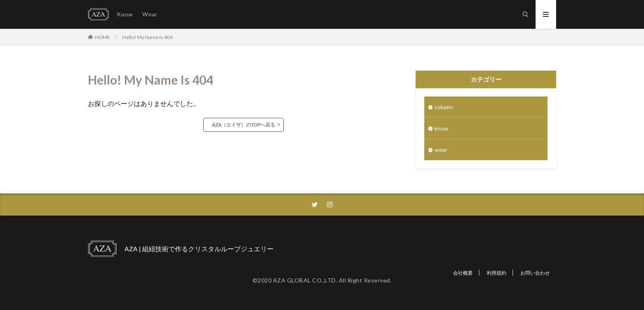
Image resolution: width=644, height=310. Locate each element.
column (444, 107)
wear (441, 150)
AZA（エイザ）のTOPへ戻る (244, 125)
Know (125, 14)
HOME (102, 37)
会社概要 (463, 273)
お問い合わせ (535, 273)
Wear (150, 14)
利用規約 (497, 273)
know (442, 128)
